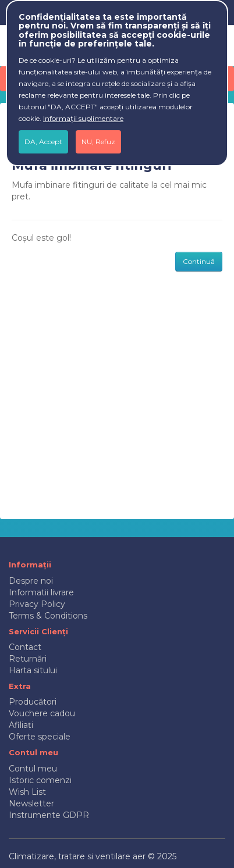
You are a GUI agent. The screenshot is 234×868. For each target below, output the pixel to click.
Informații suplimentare (83, 118)
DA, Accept (43, 142)
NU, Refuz (98, 142)
